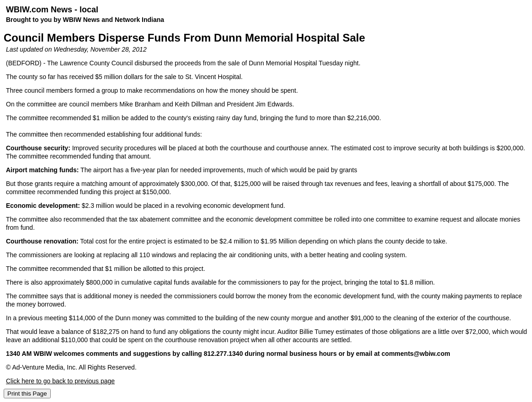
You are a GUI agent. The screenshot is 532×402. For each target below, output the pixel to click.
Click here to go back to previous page (60, 381)
